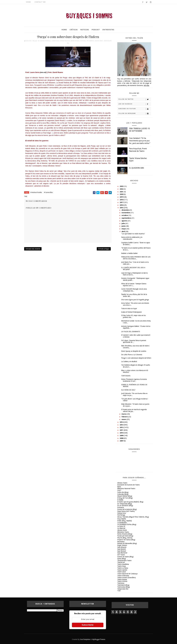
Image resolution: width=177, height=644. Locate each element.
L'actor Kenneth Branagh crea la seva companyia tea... (134, 290)
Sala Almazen (122, 547)
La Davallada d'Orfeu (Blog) (127, 524)
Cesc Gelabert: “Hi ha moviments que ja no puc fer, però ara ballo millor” (140, 141)
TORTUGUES (126, 376)
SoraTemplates (85, 639)
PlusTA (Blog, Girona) (125, 538)
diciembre (126, 210)
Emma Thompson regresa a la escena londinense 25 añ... (134, 380)
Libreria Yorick (122, 530)
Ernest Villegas (65, 41)
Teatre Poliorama (123, 576)
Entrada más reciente (33, 249)
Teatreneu (121, 583)
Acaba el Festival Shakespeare (131, 312)
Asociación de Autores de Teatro (128, 485)
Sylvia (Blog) (122, 559)
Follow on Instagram (135, 114)
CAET (119, 490)
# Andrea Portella (36, 192)
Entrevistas (108, 30)
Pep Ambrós (90, 41)
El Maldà (120, 500)
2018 (122, 200)
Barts (119, 487)
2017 (122, 202)
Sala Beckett (122, 549)
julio (123, 223)
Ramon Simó (99, 41)
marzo (124, 414)
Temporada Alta (123, 589)
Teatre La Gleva (123, 568)
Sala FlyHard (122, 551)
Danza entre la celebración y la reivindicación (132, 238)
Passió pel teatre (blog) (125, 536)
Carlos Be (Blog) (123, 492)
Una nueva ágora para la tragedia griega (135, 300)
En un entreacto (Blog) (125, 506)
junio (124, 226)
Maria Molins (75, 41)
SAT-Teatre (121, 555)
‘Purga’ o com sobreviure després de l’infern (136, 358)
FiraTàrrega (121, 515)
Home (28, 2)
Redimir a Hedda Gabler (129, 253)
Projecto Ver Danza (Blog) (126, 540)
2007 (122, 441)
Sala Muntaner (122, 553)
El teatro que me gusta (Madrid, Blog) (130, 502)
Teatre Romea (122, 579)
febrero (125, 417)
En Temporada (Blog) (125, 504)
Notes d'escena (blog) (125, 534)
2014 (122, 422)
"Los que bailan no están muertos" (133, 234)
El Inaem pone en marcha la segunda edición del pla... (134, 410)
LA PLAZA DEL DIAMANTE (131, 332)
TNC (68, 43)
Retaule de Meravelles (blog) (127, 543)
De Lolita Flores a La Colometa (132, 355)
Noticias (85, 30)
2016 (122, 205)
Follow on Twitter (135, 99)
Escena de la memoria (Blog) (127, 509)
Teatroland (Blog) (123, 585)
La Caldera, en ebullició (129, 361)
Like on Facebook (135, 104)
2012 (122, 427)
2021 (122, 192)
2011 (122, 430)
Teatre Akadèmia (123, 564)
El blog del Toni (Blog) (125, 498)
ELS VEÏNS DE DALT (128, 390)
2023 (122, 186)
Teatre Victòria (122, 581)
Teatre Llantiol (122, 570)
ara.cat (43, 72)
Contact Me (40, 2)
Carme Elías (55, 41)
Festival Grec (122, 513)
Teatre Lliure (122, 572)
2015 (122, 208)
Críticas (74, 30)
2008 (122, 438)
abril (124, 231)
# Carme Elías (48, 192)
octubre (125, 215)
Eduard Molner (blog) (125, 496)
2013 (122, 425)
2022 (122, 189)
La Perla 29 (121, 526)
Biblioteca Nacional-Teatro (126, 488)
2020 (122, 194)
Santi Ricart (108, 41)
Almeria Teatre (122, 483)
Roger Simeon (122, 545)
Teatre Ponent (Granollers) (126, 578)
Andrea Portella (45, 41)
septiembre (126, 218)
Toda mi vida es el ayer (129, 309)
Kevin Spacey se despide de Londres (134, 351)
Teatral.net (121, 562)
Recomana (121, 542)
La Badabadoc (122, 523)
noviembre (126, 213)
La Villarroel (121, 528)
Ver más (146, 85)
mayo (124, 229)
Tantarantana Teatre (124, 560)
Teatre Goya (122, 566)
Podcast (96, 30)
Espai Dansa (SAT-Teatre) (126, 511)
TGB (119, 591)
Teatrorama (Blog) (124, 587)
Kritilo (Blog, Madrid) (125, 521)
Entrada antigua (104, 249)
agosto (125, 221)
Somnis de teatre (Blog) (125, 557)
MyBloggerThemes (99, 639)
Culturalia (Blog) (123, 494)
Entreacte (121, 507)
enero (124, 419)
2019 (122, 197)
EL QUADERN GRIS (137, 168)
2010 (122, 433)
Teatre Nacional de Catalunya (127, 574)
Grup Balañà (122, 519)
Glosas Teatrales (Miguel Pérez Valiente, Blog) (133, 517)
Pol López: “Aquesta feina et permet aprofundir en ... (134, 341)
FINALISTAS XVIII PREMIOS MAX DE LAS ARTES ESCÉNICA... (136, 258)
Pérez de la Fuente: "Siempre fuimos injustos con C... (134, 285)
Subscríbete (88, 625)
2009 (122, 436)
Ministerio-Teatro (123, 532)
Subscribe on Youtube (135, 109)
